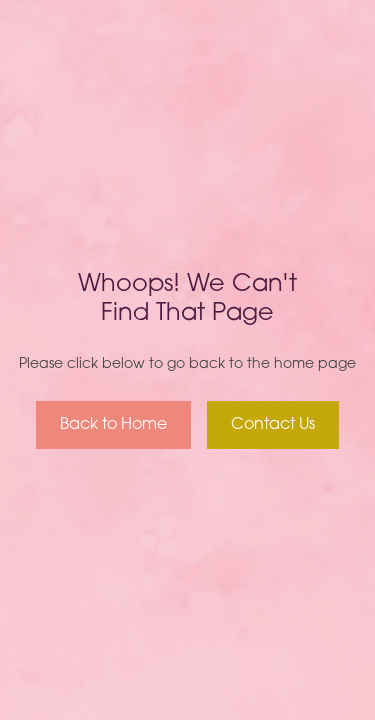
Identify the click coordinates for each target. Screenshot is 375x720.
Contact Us (273, 425)
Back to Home (113, 425)
